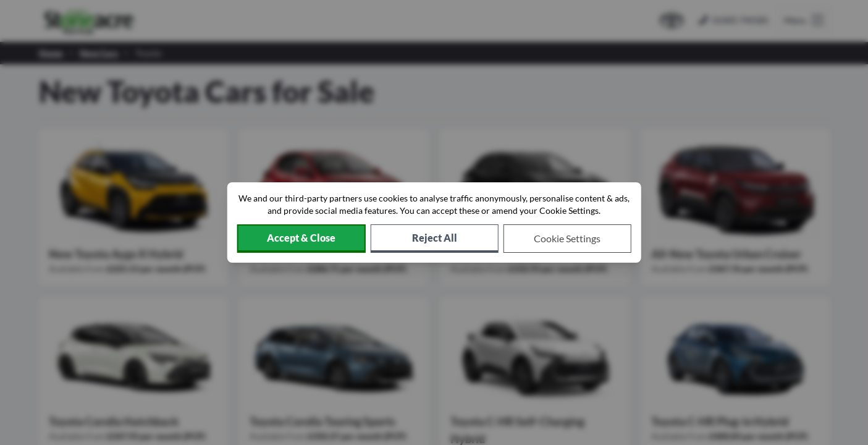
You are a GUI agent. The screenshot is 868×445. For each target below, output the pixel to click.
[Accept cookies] (301, 239)
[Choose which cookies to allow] (567, 239)
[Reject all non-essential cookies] (435, 239)
